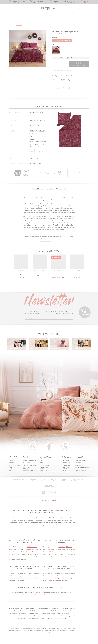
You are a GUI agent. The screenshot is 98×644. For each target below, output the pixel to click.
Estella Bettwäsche (32, 547)
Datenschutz (43, 470)
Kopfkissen (22, 576)
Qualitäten (12, 467)
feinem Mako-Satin (14, 549)
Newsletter (26, 464)
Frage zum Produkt (59, 76)
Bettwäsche (13, 16)
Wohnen (79, 16)
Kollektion (12, 462)
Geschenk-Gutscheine (29, 466)
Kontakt (25, 469)
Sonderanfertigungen (30, 461)
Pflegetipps (26, 462)
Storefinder (27, 467)
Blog (10, 472)
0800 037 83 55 (86, 2)
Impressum (43, 469)
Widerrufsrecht (45, 466)
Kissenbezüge (55, 16)
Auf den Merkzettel (72, 76)
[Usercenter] (84, 9)
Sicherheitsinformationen (45, 241)
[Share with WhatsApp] (69, 89)
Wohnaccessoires (14, 466)
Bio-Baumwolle (50, 549)
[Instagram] (63, 89)
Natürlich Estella (14, 464)
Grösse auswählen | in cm (62, 58)
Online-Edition (14, 21)
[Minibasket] (88, 9)
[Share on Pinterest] (58, 89)
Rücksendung (44, 467)
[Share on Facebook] (53, 89)
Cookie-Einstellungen (29, 472)
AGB (41, 461)
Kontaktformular (81, 470)
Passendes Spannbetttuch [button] (63, 71)
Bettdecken (12, 576)
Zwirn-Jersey (62, 547)
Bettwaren (42, 16)
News (10, 470)
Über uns (11, 461)
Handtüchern (71, 576)
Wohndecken (42, 592)
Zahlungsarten (44, 464)
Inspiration (85, 21)
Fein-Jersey (69, 547)
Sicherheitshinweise (29, 470)
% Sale (88, 16)
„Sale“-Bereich (61, 609)
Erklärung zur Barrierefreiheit (49, 472)
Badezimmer (68, 16)
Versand (42, 462)
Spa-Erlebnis (58, 581)
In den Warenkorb (79, 64)
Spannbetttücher (28, 16)
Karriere (11, 469)
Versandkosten (53, 500)
